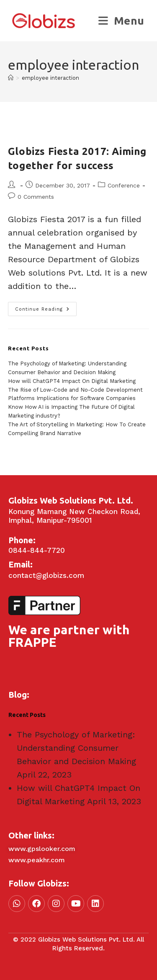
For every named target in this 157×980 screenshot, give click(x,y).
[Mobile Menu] (121, 21)
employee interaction (50, 78)
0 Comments (36, 197)
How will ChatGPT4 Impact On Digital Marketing (72, 381)
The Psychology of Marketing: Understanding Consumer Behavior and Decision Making (76, 748)
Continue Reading (46, 307)
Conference (124, 185)
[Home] (11, 78)
